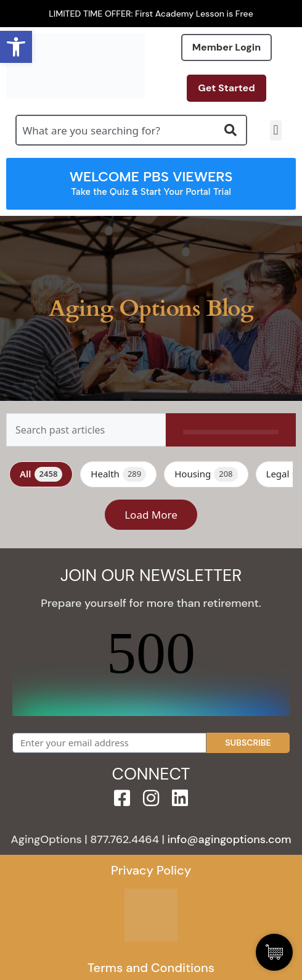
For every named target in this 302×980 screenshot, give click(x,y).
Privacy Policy (151, 870)
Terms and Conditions (151, 968)
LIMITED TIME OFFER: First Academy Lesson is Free (151, 14)
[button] (276, 130)
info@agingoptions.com (230, 839)
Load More (151, 515)
